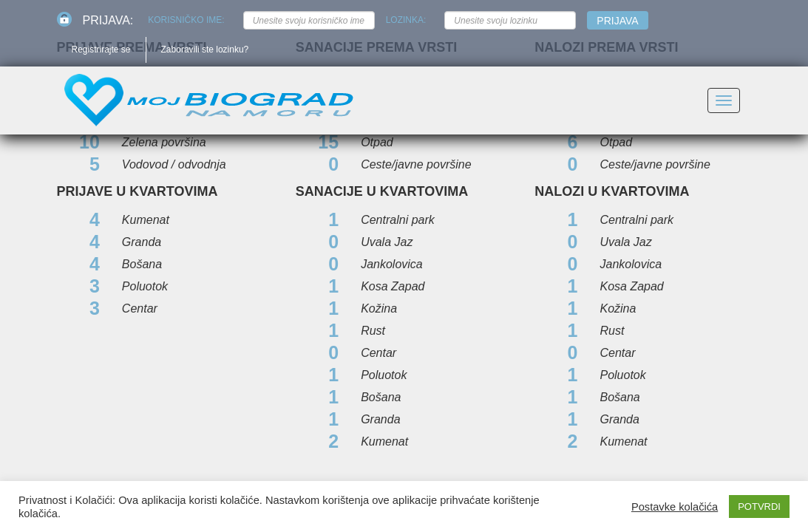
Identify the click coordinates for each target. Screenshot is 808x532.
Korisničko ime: (186, 20)
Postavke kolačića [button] (675, 507)
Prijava (617, 21)
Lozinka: (406, 20)
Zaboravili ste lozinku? (205, 50)
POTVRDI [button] (759, 507)
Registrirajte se (101, 50)
